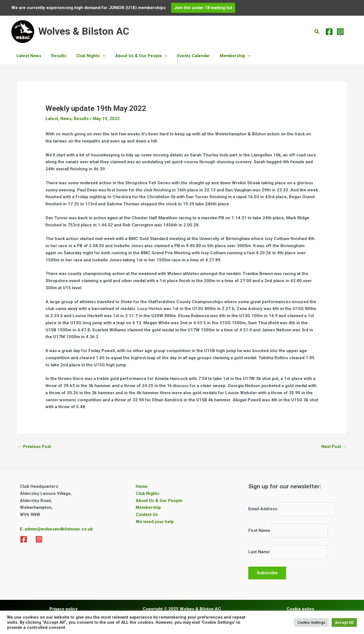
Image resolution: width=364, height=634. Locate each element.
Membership (148, 507)
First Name (259, 530)
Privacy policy (64, 609)
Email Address (263, 509)
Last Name (259, 552)
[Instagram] (340, 32)
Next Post (334, 447)
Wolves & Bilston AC (84, 31)
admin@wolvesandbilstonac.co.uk (58, 529)
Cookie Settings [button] (311, 622)
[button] (203, 8)
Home (142, 486)
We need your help (155, 522)
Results (81, 119)
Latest (52, 119)
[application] (99, 56)
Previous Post (34, 447)
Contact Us (147, 515)
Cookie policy (300, 609)
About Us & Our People (159, 501)
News (66, 119)
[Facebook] (329, 32)
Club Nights (147, 493)
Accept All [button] (344, 622)
